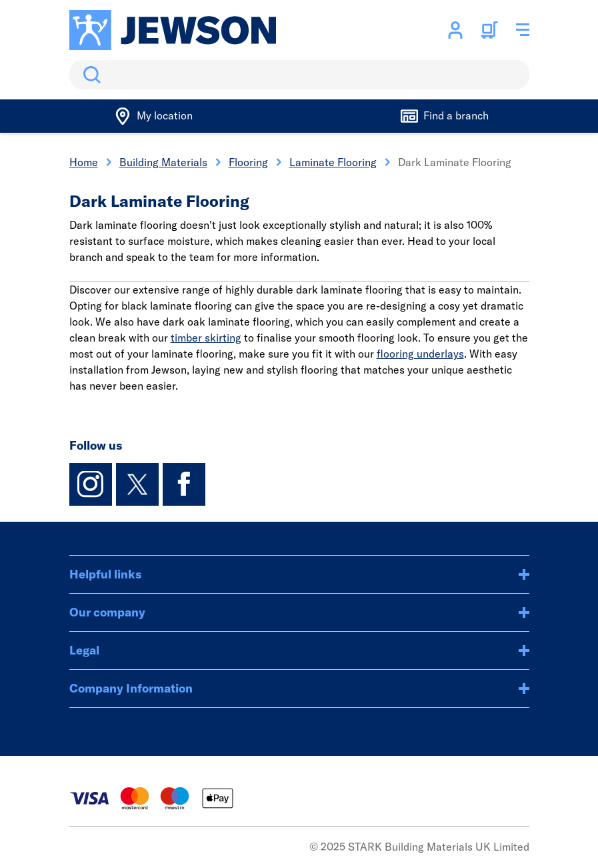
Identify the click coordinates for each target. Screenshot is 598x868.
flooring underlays (420, 354)
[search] (299, 75)
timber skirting (206, 338)
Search (89, 75)
